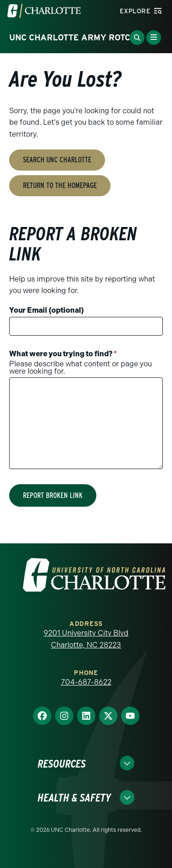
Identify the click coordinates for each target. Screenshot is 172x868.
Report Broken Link (53, 495)
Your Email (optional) (47, 310)
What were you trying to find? (63, 354)
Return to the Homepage (60, 185)
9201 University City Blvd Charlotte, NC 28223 (86, 639)
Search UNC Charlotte (57, 160)
